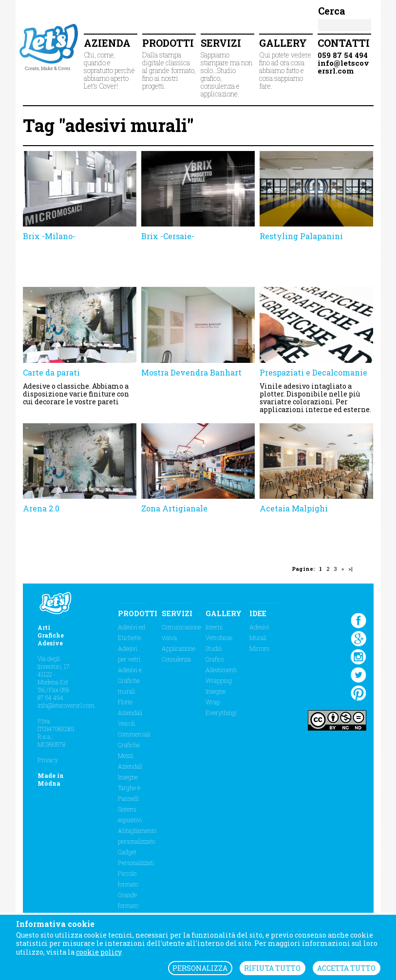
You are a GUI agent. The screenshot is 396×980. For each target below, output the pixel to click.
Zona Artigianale (174, 508)
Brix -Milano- (49, 236)
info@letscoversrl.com (66, 705)
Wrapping (219, 680)
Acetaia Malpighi (294, 508)
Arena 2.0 (41, 508)
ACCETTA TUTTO (346, 968)
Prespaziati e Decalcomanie (313, 372)
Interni (214, 627)
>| (350, 569)
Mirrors (259, 648)
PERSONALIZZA (200, 968)
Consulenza (176, 659)
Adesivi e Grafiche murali (130, 680)
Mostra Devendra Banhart (191, 372)
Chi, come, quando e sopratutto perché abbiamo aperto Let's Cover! (111, 64)
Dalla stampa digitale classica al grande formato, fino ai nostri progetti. (169, 64)
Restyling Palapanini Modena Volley (301, 241)
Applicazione (179, 648)
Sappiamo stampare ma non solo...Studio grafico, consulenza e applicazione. (227, 67)
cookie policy (99, 952)
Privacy (48, 760)
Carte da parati (51, 372)
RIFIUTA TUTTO (272, 968)
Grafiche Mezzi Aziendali (130, 755)
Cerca (332, 11)
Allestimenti (221, 670)
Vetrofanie (219, 638)
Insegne (128, 777)
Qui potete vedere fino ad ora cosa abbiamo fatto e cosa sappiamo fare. (286, 64)
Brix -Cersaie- (168, 236)
